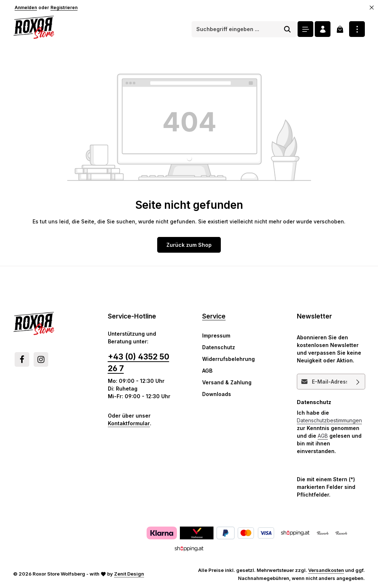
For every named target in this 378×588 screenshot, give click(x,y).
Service (214, 316)
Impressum (216, 336)
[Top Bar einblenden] (357, 29)
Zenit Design (129, 574)
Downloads (217, 394)
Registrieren (64, 7)
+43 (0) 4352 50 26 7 (139, 363)
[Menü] (305, 29)
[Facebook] (22, 359)
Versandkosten (326, 570)
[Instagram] (41, 359)
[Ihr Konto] (323, 29)
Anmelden (26, 7)
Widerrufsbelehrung (228, 359)
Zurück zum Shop (189, 245)
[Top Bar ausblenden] (372, 8)
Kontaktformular (129, 423)
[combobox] (235, 29)
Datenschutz (219, 347)
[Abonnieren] (358, 382)
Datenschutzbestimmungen (329, 420)
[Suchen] (288, 29)
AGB (207, 371)
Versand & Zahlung (227, 382)
